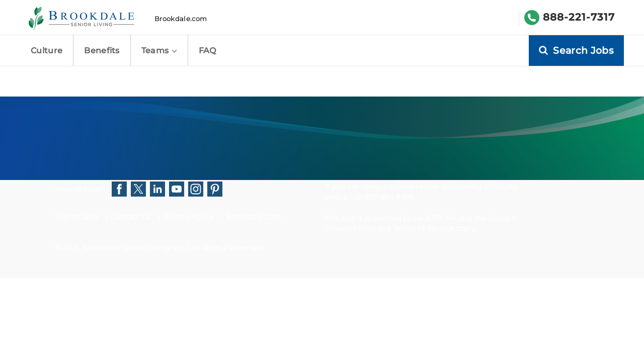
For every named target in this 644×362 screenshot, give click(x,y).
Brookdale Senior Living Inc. (134, 248)
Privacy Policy (188, 217)
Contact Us (131, 217)
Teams (159, 51)
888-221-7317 (579, 17)
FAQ (208, 51)
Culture (47, 51)
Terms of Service (423, 228)
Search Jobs (77, 217)
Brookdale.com (181, 19)
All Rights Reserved (227, 248)
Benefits (102, 51)
